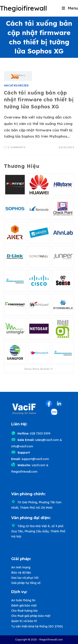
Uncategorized (16, 85)
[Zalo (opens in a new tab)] (54, 412)
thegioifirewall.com (24, 472)
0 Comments (16, 147)
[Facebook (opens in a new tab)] (49, 403)
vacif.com (38, 465)
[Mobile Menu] (70, 8)
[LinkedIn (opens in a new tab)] (59, 403)
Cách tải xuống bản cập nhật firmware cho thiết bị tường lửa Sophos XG (39, 100)
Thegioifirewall (24, 8)
